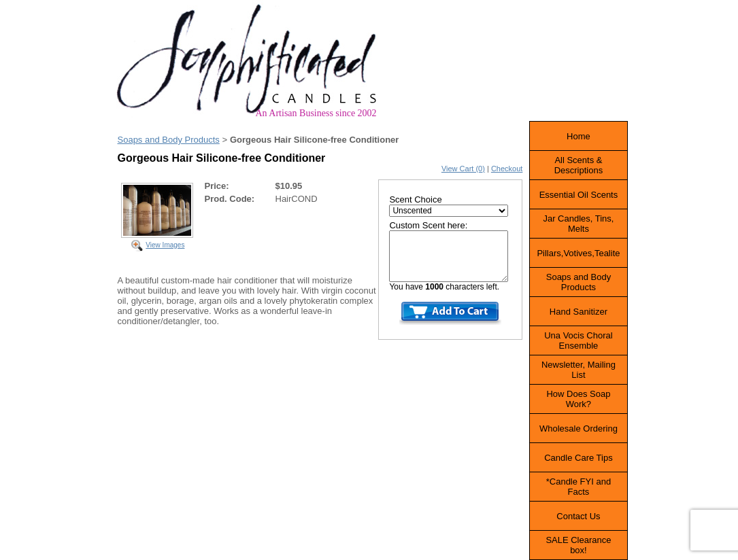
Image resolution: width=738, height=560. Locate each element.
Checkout (507, 169)
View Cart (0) (463, 169)
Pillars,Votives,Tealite (578, 253)
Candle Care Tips (578, 458)
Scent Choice (415, 199)
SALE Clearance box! (578, 545)
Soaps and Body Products (169, 140)
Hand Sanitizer (578, 312)
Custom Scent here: (428, 225)
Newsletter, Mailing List (578, 370)
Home (578, 136)
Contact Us (578, 516)
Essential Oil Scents (579, 195)
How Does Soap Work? (578, 399)
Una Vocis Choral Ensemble (578, 340)
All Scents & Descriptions (579, 165)
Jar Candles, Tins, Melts (578, 224)
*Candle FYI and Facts (578, 487)
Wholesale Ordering (578, 428)
